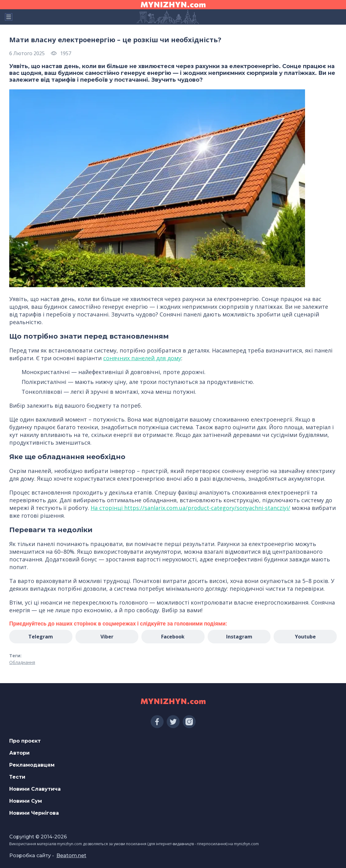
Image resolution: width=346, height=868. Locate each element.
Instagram (239, 637)
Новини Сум (26, 801)
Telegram (41, 637)
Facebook (173, 637)
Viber (107, 637)
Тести (17, 777)
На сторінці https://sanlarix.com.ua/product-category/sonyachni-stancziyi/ (190, 508)
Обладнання (22, 662)
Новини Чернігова (34, 813)
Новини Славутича (35, 789)
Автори (19, 753)
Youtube (305, 637)
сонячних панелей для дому (142, 358)
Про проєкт (25, 741)
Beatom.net (71, 856)
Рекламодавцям (32, 765)
